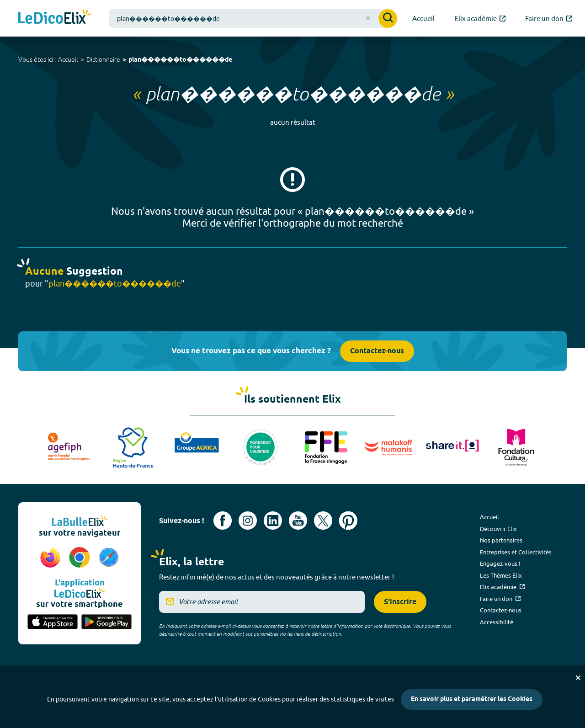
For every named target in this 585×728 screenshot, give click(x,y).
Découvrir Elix (498, 529)
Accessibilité (497, 622)
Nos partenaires (501, 540)
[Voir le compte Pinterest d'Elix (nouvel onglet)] (348, 521)
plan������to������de (180, 60)
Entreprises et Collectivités (516, 552)
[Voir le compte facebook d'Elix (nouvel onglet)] (223, 521)
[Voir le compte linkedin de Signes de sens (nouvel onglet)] (273, 521)
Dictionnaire (103, 59)
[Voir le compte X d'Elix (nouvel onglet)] (323, 521)
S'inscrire (400, 602)
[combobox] (253, 19)
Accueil (68, 59)
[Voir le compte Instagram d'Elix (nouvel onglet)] (248, 521)
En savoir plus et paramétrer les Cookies (472, 699)
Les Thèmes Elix (501, 575)
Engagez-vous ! (500, 563)
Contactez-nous (377, 351)
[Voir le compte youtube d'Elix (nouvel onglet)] (298, 521)
